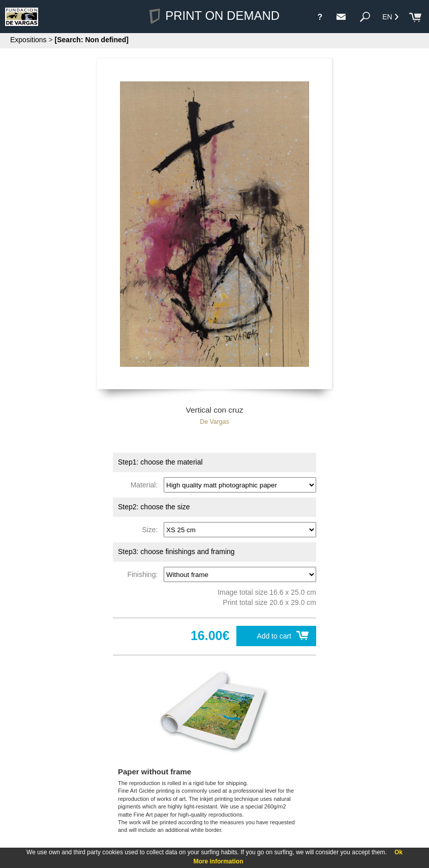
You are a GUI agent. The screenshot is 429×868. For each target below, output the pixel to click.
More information (219, 861)
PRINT (214, 16)
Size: (152, 530)
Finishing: (144, 574)
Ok (399, 852)
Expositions (28, 40)
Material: (146, 485)
